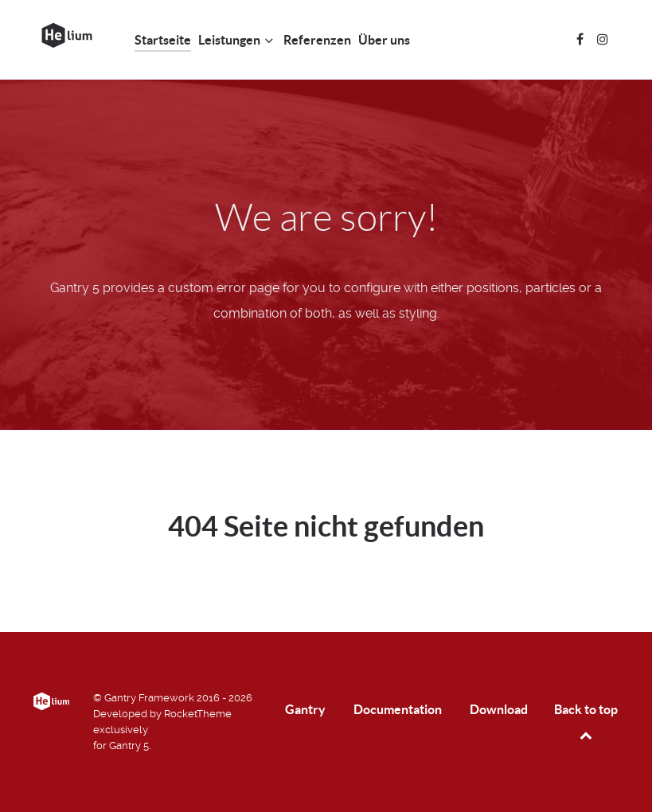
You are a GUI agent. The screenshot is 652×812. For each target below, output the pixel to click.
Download (499, 709)
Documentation (398, 709)
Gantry (305, 709)
